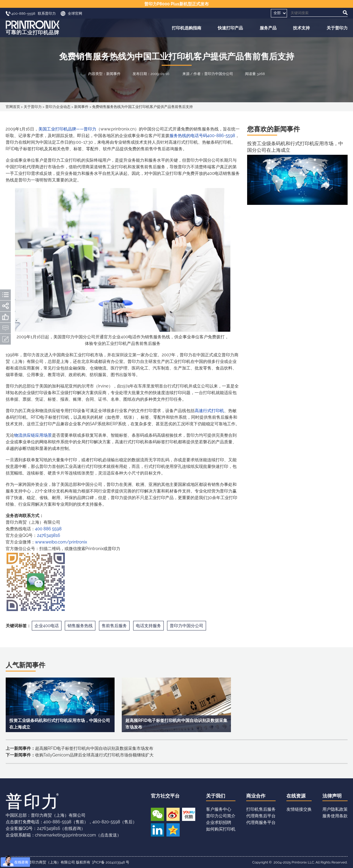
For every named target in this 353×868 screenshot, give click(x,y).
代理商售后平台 (261, 816)
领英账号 (157, 830)
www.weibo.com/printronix (61, 542)
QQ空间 (173, 830)
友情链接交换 (299, 809)
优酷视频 (189, 814)
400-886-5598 (57, 822)
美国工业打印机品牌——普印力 (67, 129)
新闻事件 (81, 107)
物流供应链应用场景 (33, 435)
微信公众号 (157, 814)
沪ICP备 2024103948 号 (111, 862)
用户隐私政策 (335, 809)
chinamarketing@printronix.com (66, 835)
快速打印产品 (230, 28)
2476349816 (48, 535)
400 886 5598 (48, 529)
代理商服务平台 (261, 822)
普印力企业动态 (58, 107)
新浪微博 (173, 814)
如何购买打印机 (221, 829)
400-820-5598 (106, 822)
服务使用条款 (335, 816)
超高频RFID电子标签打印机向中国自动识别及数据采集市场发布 (94, 748)
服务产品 (268, 28)
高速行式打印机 (209, 411)
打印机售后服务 (261, 809)
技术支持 (301, 28)
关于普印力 (337, 28)
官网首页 (13, 107)
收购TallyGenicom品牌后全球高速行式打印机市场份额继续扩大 (94, 755)
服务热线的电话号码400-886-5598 (202, 136)
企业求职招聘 (219, 822)
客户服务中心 (219, 809)
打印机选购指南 (187, 28)
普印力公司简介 (221, 816)
